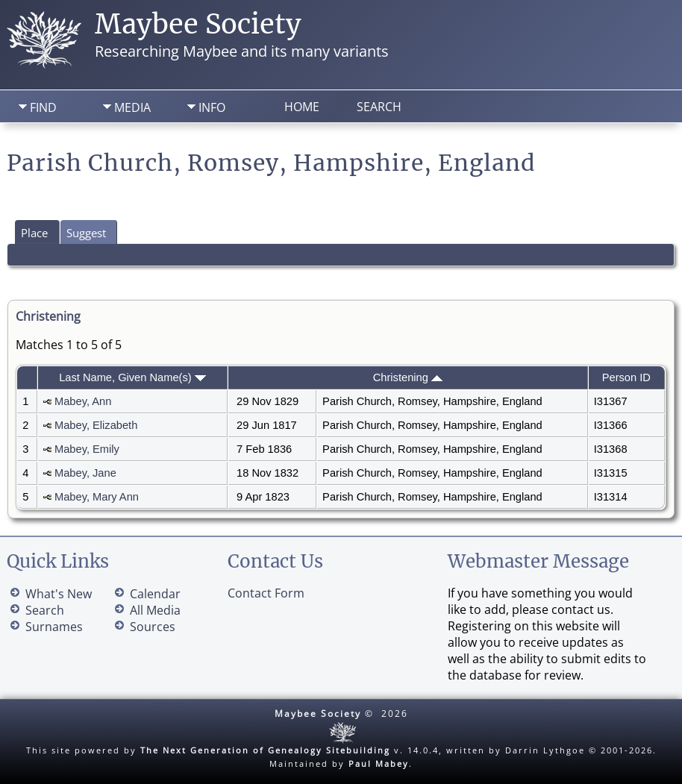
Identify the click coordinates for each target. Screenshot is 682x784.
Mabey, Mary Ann (97, 497)
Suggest (86, 233)
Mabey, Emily (87, 449)
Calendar (155, 594)
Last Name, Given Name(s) (132, 377)
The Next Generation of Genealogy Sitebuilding (265, 750)
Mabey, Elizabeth (96, 425)
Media (132, 107)
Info (212, 107)
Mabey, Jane (85, 473)
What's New (59, 594)
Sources (153, 627)
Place (34, 233)
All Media (155, 610)
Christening (408, 377)
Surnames (54, 627)
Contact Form (266, 593)
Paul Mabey (379, 763)
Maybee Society (198, 24)
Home (302, 107)
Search (379, 107)
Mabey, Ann (83, 401)
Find (43, 107)
